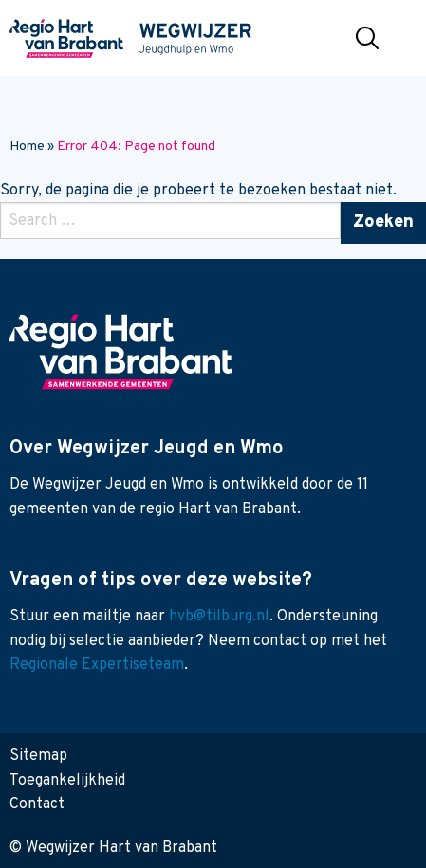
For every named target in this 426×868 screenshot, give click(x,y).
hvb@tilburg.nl (219, 617)
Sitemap (38, 756)
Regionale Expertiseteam (97, 665)
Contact (37, 804)
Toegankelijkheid (67, 781)
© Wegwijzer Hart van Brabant (113, 848)
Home (27, 147)
